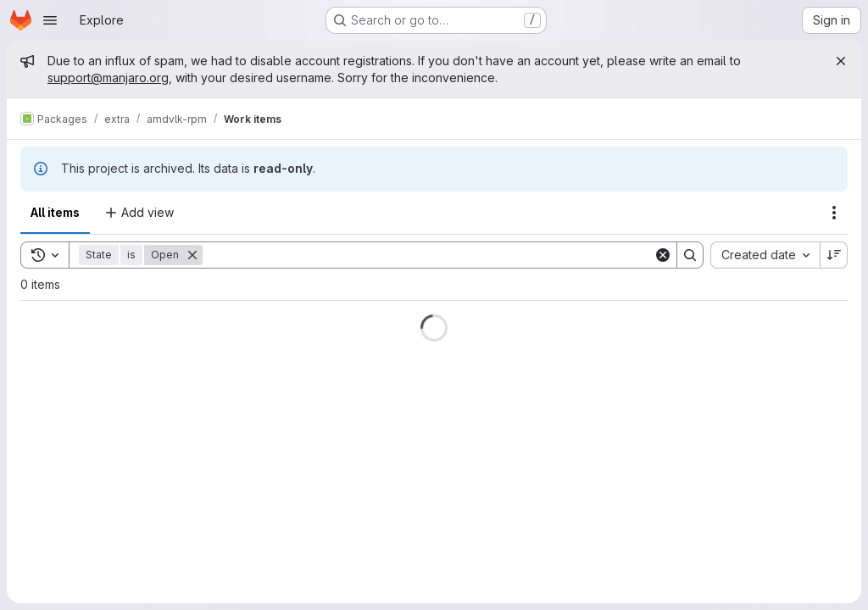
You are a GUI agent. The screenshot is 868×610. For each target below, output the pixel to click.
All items (55, 212)
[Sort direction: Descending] (834, 255)
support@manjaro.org (108, 78)
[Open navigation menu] (50, 20)
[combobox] (765, 255)
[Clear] (663, 255)
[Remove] (192, 255)
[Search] (428, 255)
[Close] (841, 61)
